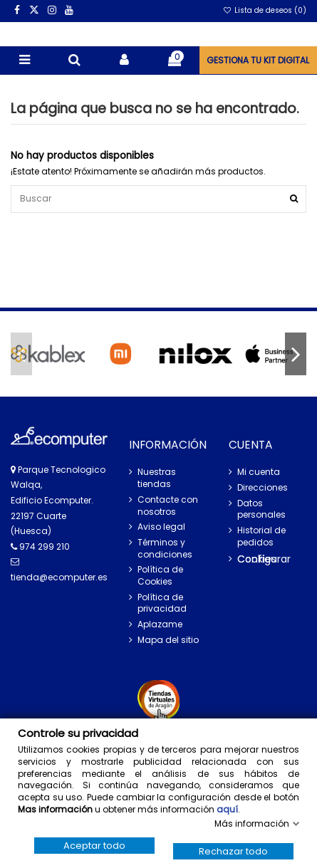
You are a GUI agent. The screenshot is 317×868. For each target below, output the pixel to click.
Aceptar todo (94, 846)
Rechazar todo (233, 851)
